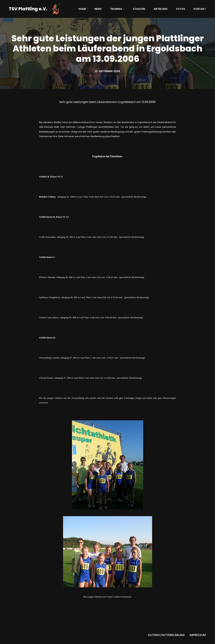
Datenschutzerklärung (166, 639)
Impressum (198, 639)
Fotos (181, 9)
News (98, 9)
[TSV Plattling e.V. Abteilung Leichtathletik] (35, 9)
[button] (124, 9)
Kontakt (200, 9)
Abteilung (161, 9)
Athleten (139, 9)
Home (82, 9)
